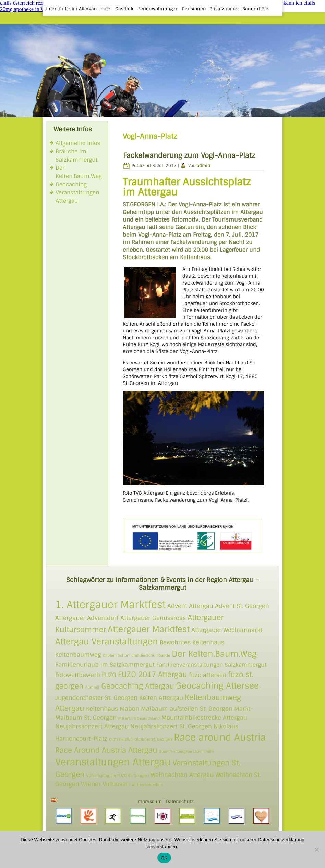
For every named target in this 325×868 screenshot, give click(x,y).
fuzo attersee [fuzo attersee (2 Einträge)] (208, 675)
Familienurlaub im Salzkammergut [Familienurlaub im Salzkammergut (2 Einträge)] (105, 665)
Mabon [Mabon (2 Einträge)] (129, 709)
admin (203, 166)
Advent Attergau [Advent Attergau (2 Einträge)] (190, 606)
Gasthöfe (125, 9)
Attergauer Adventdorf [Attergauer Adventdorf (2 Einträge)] (87, 618)
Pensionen (194, 9)
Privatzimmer (224, 9)
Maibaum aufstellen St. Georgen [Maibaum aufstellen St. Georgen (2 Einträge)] (187, 709)
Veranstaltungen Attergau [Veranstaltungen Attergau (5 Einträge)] (113, 762)
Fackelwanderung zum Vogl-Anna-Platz (189, 155)
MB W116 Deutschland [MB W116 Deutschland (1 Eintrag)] (139, 718)
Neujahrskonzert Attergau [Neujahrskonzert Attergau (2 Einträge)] (92, 726)
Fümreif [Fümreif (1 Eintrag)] (92, 687)
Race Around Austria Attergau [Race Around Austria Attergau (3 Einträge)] (106, 750)
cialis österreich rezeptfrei (28, 3)
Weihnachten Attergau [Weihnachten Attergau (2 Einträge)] (182, 775)
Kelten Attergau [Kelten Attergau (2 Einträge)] (161, 698)
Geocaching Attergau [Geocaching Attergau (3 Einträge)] (138, 686)
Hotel (106, 9)
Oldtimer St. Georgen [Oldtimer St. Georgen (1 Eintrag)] (153, 739)
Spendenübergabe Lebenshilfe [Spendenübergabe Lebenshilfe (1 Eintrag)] (186, 751)
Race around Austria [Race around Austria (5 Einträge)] (220, 737)
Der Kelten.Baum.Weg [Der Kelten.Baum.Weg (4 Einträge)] (214, 654)
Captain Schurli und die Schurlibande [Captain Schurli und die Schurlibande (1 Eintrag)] (136, 655)
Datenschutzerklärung (281, 840)
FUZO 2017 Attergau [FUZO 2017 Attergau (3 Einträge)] (153, 674)
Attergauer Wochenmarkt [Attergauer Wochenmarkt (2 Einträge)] (227, 630)
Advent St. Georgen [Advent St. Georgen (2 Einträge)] (242, 606)
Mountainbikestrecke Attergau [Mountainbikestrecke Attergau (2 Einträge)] (204, 718)
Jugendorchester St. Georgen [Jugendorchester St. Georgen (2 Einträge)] (96, 698)
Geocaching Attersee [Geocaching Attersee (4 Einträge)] (217, 686)
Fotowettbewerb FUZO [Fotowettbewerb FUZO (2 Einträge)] (86, 675)
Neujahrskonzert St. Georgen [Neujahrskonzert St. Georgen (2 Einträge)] (171, 726)
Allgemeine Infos (78, 143)
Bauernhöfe (255, 9)
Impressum (149, 801)
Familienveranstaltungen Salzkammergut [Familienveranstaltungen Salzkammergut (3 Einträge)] (212, 665)
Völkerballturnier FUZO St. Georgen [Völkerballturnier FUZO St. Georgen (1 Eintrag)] (118, 776)
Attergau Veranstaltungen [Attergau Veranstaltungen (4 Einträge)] (107, 641)
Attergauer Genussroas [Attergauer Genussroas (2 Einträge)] (153, 618)
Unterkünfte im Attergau (71, 9)
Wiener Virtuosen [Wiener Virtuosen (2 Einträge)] (105, 784)
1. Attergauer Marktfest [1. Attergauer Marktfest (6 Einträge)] (110, 605)
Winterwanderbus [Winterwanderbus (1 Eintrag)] (147, 785)
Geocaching (71, 184)
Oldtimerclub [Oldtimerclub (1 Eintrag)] (121, 739)
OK (164, 858)
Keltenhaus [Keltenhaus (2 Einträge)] (102, 709)
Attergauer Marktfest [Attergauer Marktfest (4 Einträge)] (149, 629)
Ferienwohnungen (158, 9)
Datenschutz (180, 801)
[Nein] (316, 850)
